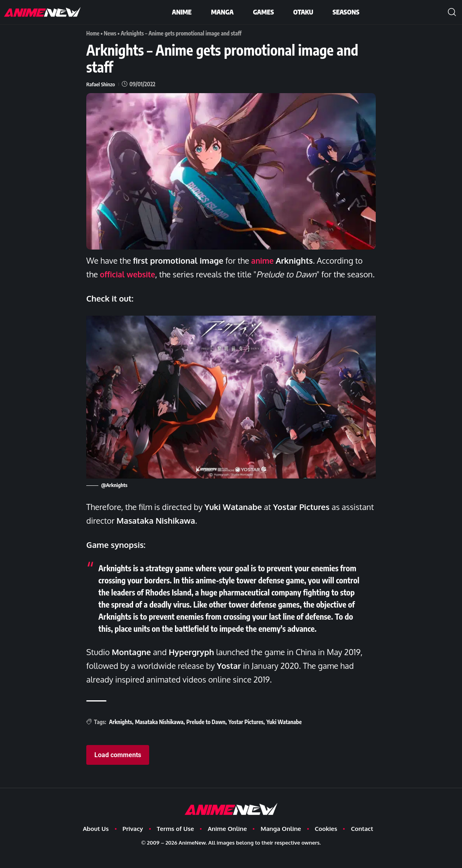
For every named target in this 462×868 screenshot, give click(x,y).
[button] (452, 12)
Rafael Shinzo (101, 84)
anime (263, 260)
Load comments (118, 769)
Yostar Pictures (246, 736)
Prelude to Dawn (206, 736)
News (111, 33)
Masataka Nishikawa (159, 736)
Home (93, 33)
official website (129, 274)
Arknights (120, 736)
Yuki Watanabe (284, 736)
